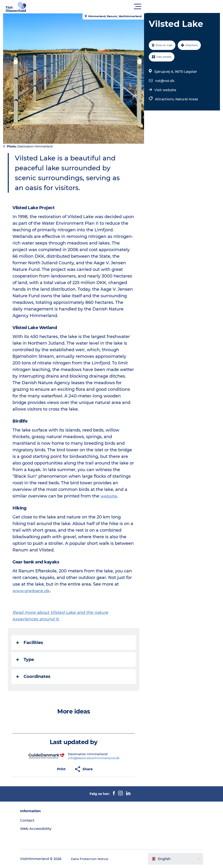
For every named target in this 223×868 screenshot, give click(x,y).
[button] (133, 7)
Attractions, (165, 99)
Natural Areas (186, 99)
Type (27, 660)
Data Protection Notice (99, 859)
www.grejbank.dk (33, 591)
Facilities (31, 643)
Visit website (165, 90)
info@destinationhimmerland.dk (94, 758)
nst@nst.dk (164, 81)
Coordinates (35, 676)
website (110, 496)
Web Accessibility (45, 829)
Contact (36, 820)
